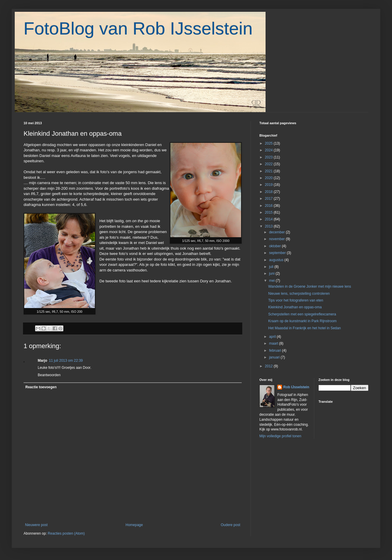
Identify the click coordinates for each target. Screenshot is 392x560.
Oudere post (230, 525)
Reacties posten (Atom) (66, 533)
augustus (277, 260)
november (277, 239)
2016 (269, 206)
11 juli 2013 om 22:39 (66, 361)
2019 (269, 185)
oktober (275, 246)
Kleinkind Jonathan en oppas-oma (295, 307)
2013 (269, 226)
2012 (269, 366)
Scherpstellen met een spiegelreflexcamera (302, 314)
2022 (269, 164)
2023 (269, 157)
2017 (269, 199)
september (278, 253)
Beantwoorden (49, 375)
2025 (269, 143)
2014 (269, 219)
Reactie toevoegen (41, 387)
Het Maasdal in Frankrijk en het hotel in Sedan (304, 328)
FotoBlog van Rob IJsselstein (138, 28)
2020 (269, 178)
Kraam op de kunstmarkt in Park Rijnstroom (302, 321)
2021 (269, 171)
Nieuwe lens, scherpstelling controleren (299, 294)
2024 (269, 150)
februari (276, 351)
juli (272, 267)
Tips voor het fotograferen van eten (296, 300)
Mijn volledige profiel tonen (280, 436)
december (277, 232)
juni (272, 274)
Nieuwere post (36, 525)
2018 (269, 192)
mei (272, 281)
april (273, 337)
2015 (269, 212)
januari (275, 357)
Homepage (134, 525)
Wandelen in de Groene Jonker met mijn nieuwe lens (310, 286)
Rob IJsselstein (296, 387)
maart (274, 343)
